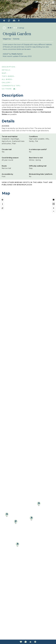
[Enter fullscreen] (54, 204)
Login (40, 2)
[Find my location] (2, 200)
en (46, 2)
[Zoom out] (54, 211)
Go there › (9, 89)
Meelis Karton (17, 54)
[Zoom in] (54, 208)
